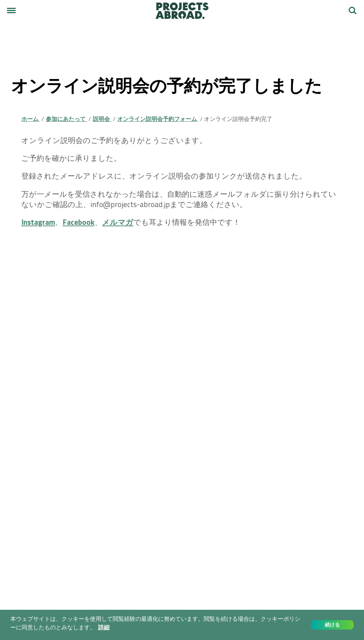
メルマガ (118, 222)
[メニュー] (11, 11)
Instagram (38, 222)
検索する (353, 11)
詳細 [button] (104, 627)
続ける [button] (332, 625)
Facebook (79, 222)
